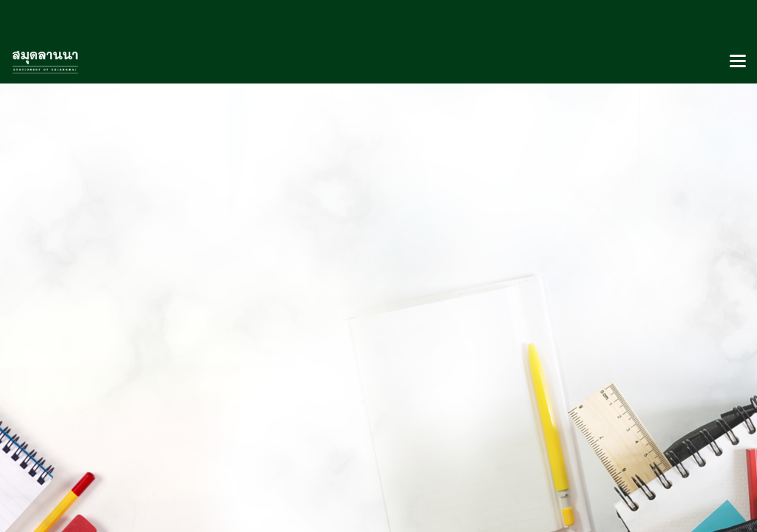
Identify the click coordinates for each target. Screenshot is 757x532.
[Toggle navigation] (738, 62)
